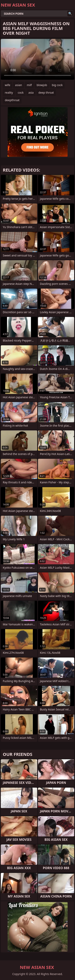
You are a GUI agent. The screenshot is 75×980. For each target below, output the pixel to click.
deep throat (46, 93)
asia (31, 93)
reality (9, 93)
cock (21, 93)
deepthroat (12, 100)
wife (7, 85)
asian (18, 85)
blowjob (42, 85)
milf (29, 85)
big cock (57, 85)
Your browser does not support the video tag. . (37, 59)
